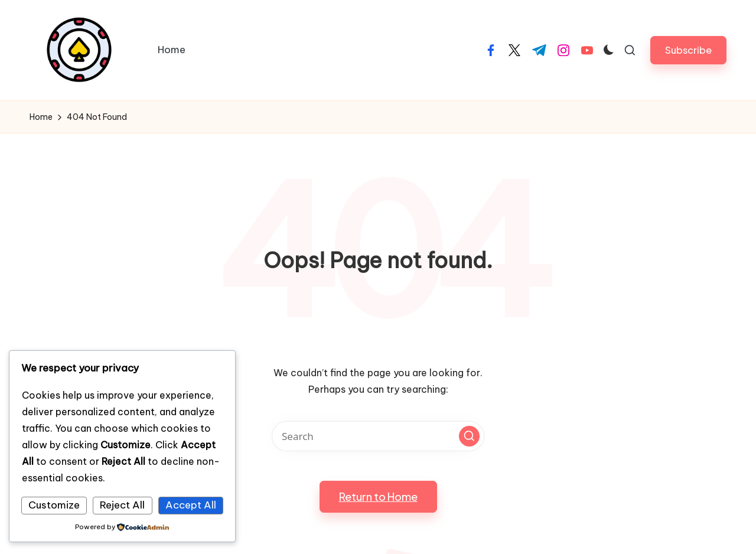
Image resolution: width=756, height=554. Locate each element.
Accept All (191, 505)
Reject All (122, 505)
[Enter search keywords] (378, 436)
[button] (688, 50)
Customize (54, 505)
